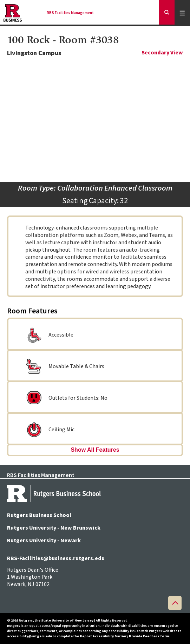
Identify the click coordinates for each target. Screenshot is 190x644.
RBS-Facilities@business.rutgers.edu (56, 558)
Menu (183, 13)
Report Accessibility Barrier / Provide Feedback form (124, 636)
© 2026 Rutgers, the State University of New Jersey (50, 620)
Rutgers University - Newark (44, 540)
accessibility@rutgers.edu (30, 636)
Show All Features (95, 450)
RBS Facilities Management (70, 13)
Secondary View (162, 53)
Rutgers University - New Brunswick (54, 528)
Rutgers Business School (39, 515)
